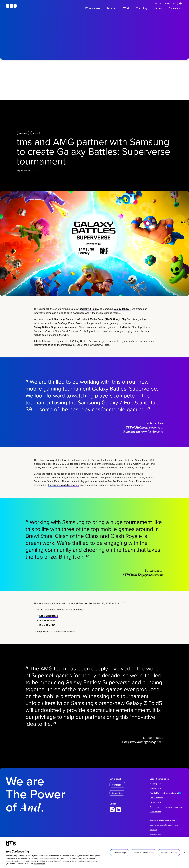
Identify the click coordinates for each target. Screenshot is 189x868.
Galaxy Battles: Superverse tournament (56, 332)
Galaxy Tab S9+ (122, 314)
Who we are (92, 8)
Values (158, 8)
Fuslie (79, 328)
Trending (142, 8)
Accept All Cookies (169, 853)
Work (126, 8)
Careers (173, 8)
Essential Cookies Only (144, 853)
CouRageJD (64, 328)
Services (111, 8)
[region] (94, 853)
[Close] (185, 853)
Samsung (23, 133)
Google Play (120, 324)
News (35, 133)
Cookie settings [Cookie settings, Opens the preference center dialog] (120, 853)
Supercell (71, 324)
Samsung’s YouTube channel (64, 490)
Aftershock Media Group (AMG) (95, 324)
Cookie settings (156, 798)
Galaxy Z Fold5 (90, 314)
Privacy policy (39, 864)
